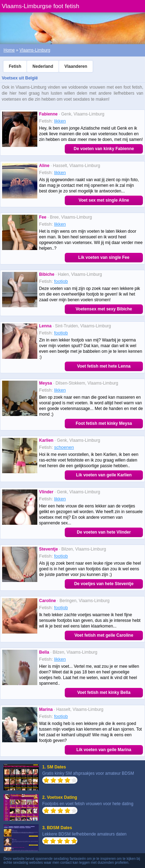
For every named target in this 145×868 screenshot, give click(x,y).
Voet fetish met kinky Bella (104, 692)
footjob (61, 281)
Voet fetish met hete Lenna (104, 366)
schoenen (64, 447)
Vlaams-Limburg (35, 50)
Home (9, 50)
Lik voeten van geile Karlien (104, 475)
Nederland (43, 66)
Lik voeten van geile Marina (104, 750)
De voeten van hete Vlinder (104, 532)
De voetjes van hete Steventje (104, 584)
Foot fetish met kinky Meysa (104, 423)
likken (60, 121)
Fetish (15, 66)
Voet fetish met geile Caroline (104, 635)
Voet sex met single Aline (104, 200)
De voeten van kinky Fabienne (104, 149)
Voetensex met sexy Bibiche (104, 309)
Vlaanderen (76, 66)
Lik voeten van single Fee (104, 257)
